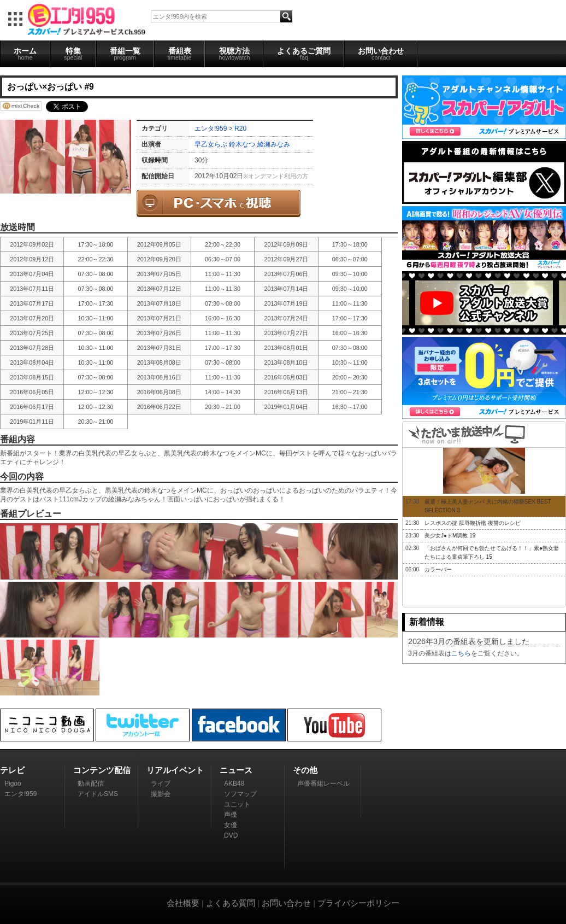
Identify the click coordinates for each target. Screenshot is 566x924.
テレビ (12, 770)
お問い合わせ (381, 54)
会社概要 (183, 903)
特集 (73, 54)
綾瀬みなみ (274, 144)
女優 (231, 825)
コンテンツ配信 (102, 770)
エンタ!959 (211, 128)
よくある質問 (231, 903)
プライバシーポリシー (358, 903)
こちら (461, 653)
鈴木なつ (242, 144)
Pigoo (13, 783)
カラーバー (438, 569)
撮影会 (161, 794)
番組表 (180, 54)
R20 (240, 128)
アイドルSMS (98, 794)
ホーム (25, 54)
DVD (231, 835)
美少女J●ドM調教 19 (450, 536)
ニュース (236, 770)
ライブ (161, 783)
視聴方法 (234, 54)
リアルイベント (175, 770)
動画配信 (91, 783)
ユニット (237, 804)
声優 (231, 815)
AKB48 (234, 783)
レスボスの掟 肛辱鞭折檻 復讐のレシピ (473, 523)
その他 (305, 770)
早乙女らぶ (211, 144)
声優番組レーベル (323, 783)
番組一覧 (125, 54)
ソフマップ (240, 794)
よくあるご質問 (304, 54)
